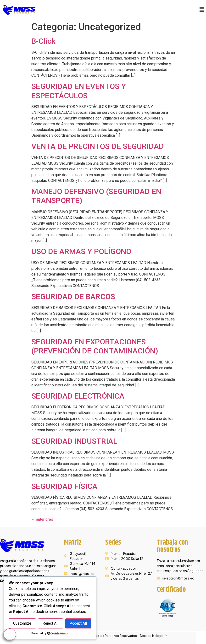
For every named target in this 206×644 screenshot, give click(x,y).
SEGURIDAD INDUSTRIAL (74, 441)
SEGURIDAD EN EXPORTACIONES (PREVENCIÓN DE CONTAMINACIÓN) (95, 346)
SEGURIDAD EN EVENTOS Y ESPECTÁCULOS (79, 91)
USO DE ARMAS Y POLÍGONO (81, 251)
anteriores (42, 519)
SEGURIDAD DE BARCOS (73, 297)
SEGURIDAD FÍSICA (64, 486)
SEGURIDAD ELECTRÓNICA (78, 396)
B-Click (43, 41)
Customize (22, 624)
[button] (202, 10)
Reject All (50, 624)
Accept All (78, 624)
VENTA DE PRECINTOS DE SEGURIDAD (98, 146)
